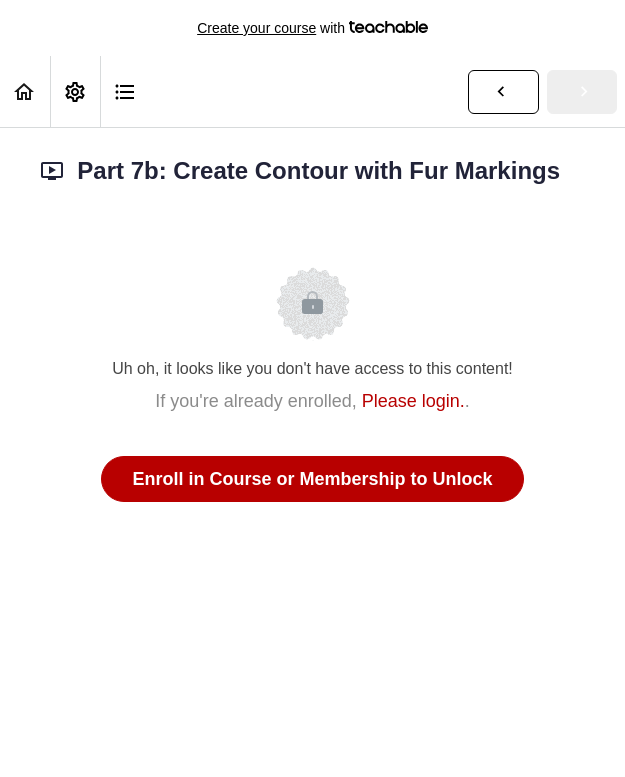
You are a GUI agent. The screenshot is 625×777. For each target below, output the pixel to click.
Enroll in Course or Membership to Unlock (312, 479)
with (312, 28)
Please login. (413, 401)
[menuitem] (75, 91)
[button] (25, 91)
